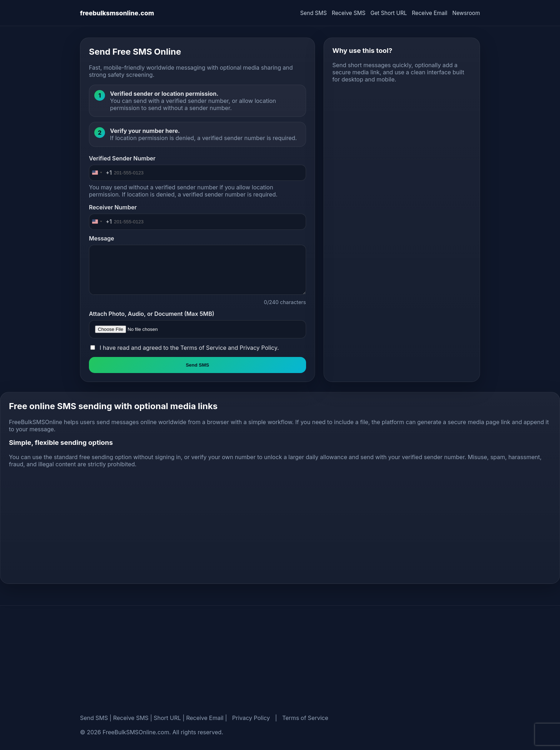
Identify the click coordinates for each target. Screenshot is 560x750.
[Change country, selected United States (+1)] (101, 173)
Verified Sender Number (122, 158)
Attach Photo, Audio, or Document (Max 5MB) (152, 314)
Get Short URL (389, 13)
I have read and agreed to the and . (189, 348)
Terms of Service (203, 348)
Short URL (167, 718)
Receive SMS (349, 13)
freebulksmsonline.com (117, 13)
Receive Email (429, 13)
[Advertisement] (402, 139)
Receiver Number (113, 207)
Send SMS (314, 13)
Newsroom (466, 13)
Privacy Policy (258, 348)
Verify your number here (144, 131)
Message (101, 238)
